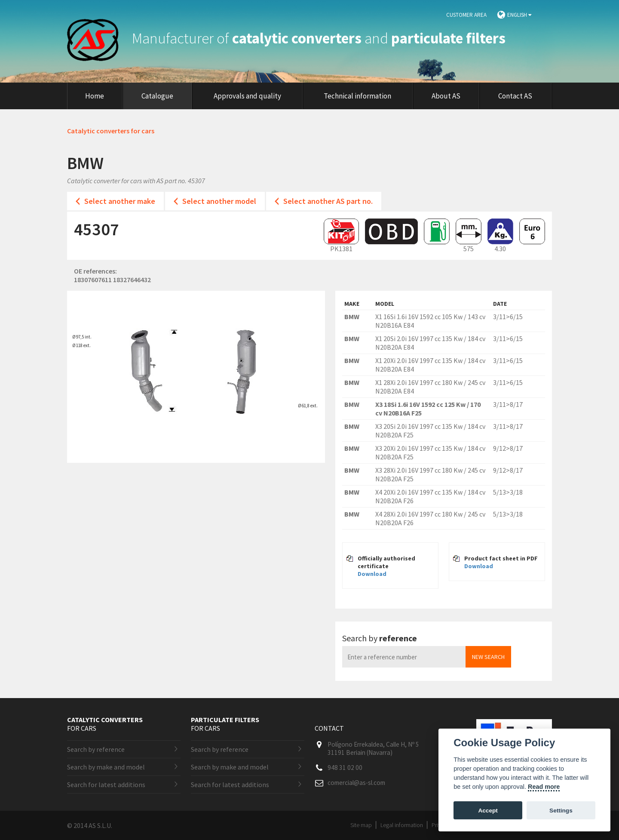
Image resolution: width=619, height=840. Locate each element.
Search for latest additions (106, 785)
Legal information (402, 825)
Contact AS (515, 96)
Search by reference (96, 749)
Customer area (466, 15)
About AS (446, 96)
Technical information (357, 96)
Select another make (120, 201)
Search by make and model (106, 767)
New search (488, 657)
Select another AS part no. (328, 201)
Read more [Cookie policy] (544, 787)
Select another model (219, 201)
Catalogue (157, 96)
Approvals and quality (247, 96)
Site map (361, 825)
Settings (561, 811)
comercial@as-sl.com (356, 783)
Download (372, 574)
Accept (488, 811)
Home (95, 96)
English (519, 15)
